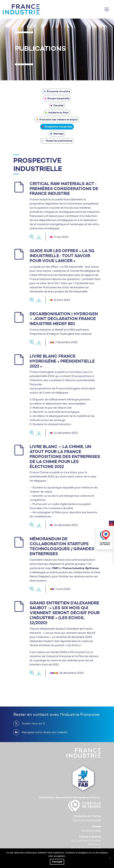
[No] (110, 858)
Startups (57, 134)
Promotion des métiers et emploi (57, 120)
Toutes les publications (57, 141)
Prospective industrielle (57, 127)
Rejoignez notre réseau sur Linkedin (43, 732)
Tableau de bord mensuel (86, 820)
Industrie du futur (57, 112)
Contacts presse (91, 830)
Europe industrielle (57, 98)
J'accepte (57, 862)
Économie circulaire (57, 91)
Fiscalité (57, 105)
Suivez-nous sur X (32, 724)
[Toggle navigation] (107, 9)
